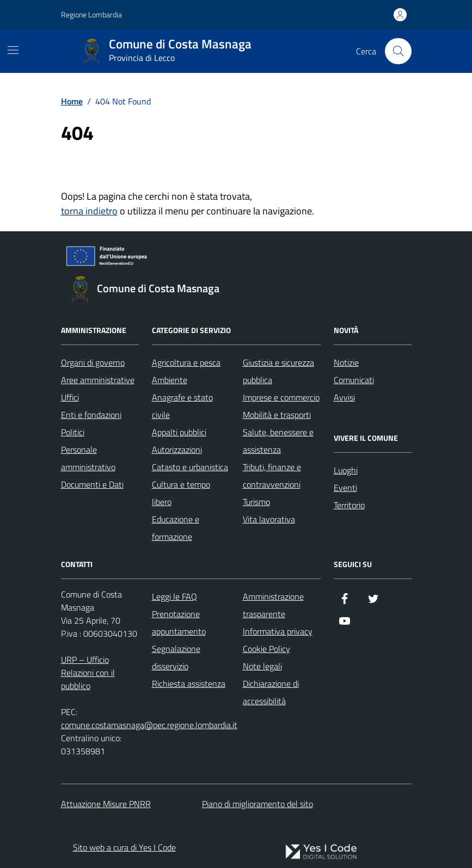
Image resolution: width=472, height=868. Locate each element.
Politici (73, 432)
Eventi (345, 488)
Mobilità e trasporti (277, 415)
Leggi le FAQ (174, 596)
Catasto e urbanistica (190, 467)
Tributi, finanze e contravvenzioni (272, 476)
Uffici (70, 397)
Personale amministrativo (88, 458)
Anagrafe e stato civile (182, 406)
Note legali (262, 666)
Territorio (349, 505)
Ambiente (170, 380)
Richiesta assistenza (189, 684)
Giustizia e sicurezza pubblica (278, 371)
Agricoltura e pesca (186, 362)
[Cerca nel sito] (398, 51)
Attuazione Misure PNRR (106, 804)
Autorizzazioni (177, 450)
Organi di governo (93, 362)
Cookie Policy (266, 649)
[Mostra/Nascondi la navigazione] (13, 50)
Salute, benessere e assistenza (278, 441)
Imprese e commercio (281, 397)
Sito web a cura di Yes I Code (124, 847)
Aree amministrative (98, 380)
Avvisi (344, 397)
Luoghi (346, 470)
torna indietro (89, 211)
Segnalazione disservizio (176, 657)
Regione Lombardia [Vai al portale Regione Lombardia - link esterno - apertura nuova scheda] (91, 14)
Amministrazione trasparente (273, 605)
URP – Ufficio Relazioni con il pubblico (88, 673)
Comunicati (354, 380)
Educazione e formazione (176, 528)
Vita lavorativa (269, 519)
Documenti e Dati (92, 484)
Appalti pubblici (179, 432)
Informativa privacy (278, 631)
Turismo (256, 502)
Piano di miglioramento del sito (258, 804)
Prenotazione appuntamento (179, 623)
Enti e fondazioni (91, 415)
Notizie (346, 362)
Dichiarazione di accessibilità (271, 692)
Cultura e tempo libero (181, 493)
